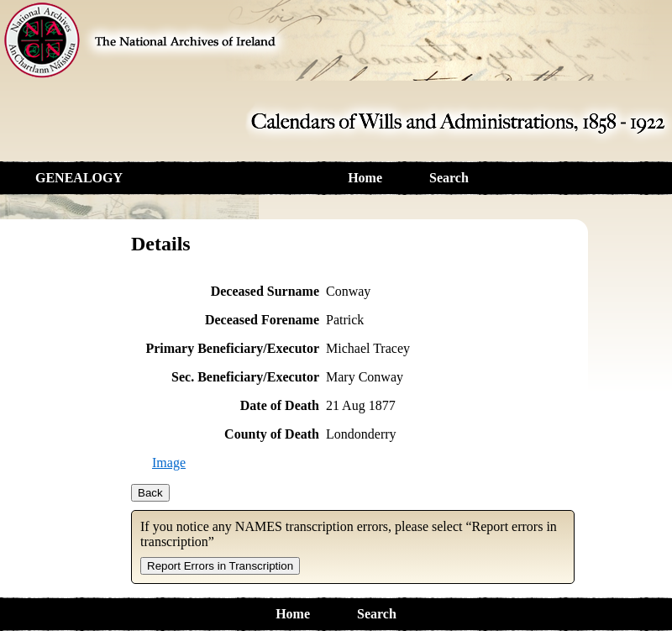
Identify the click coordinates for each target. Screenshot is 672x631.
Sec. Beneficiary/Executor (245, 377)
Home (365, 178)
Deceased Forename (262, 320)
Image (169, 463)
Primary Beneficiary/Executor (232, 348)
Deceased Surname (265, 291)
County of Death (272, 434)
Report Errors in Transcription (220, 566)
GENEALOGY (79, 178)
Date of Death (280, 405)
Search (449, 178)
